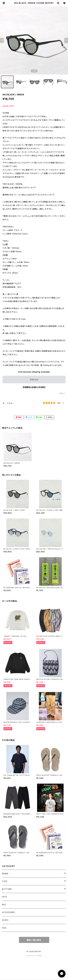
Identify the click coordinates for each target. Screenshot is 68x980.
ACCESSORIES (9, 912)
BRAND (5, 874)
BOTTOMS (7, 889)
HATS (5, 897)
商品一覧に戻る (34, 940)
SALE (4, 928)
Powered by (34, 956)
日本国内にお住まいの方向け (34, 387)
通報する (62, 393)
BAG (4, 905)
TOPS (5, 881)
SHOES (5, 920)
